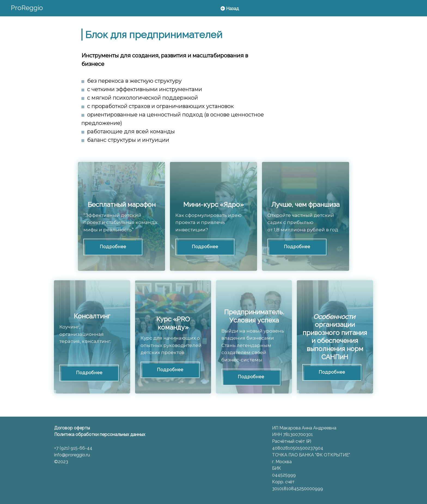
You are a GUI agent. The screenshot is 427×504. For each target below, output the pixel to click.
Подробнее (113, 247)
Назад (230, 9)
